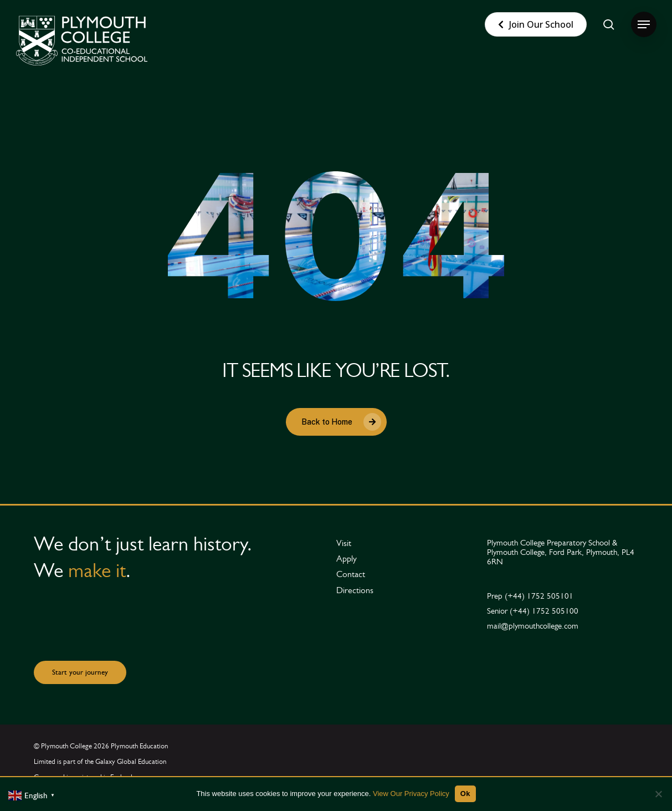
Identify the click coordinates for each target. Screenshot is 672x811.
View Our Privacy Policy (411, 794)
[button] (644, 25)
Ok (465, 794)
